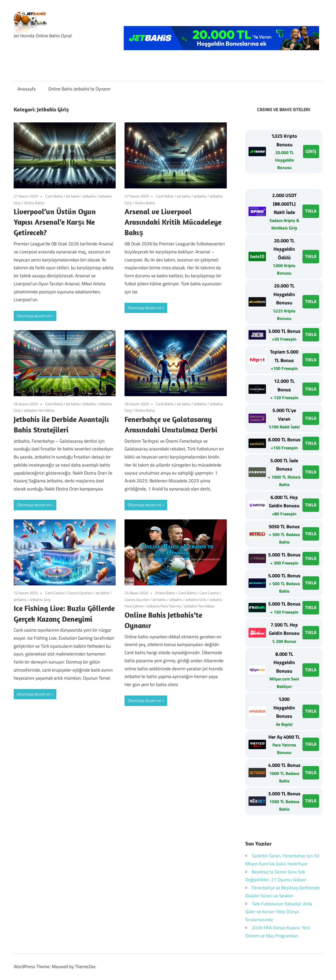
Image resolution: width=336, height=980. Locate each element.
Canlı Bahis (54, 196)
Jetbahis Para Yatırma (164, 606)
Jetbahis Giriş (40, 600)
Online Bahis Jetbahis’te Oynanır (79, 89)
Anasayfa (27, 89)
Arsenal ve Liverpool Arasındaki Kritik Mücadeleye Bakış (173, 222)
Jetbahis (89, 196)
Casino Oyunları (80, 593)
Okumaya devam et (34, 316)
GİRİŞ (311, 151)
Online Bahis (34, 203)
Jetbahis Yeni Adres (39, 410)
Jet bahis (73, 196)
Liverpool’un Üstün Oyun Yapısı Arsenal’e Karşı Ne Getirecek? (55, 222)
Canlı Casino (55, 593)
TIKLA (311, 211)
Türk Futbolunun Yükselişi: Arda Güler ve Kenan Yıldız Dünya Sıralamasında (279, 912)
